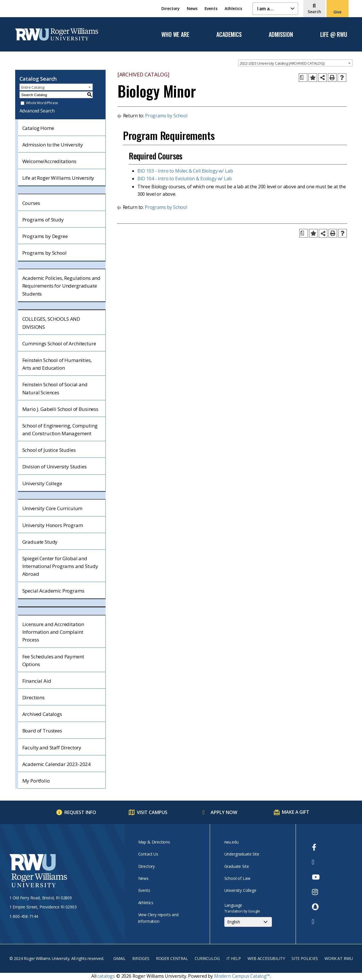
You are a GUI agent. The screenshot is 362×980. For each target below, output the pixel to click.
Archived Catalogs (42, 714)
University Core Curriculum (53, 508)
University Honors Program (53, 525)
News (192, 8)
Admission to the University (53, 145)
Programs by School (44, 253)
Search (314, 12)
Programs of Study (43, 220)
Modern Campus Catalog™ (242, 976)
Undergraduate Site (242, 854)
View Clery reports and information (158, 918)
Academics (229, 35)
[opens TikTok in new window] (316, 922)
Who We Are (175, 35)
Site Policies (305, 958)
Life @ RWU (334, 35)
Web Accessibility (266, 958)
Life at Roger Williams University (58, 178)
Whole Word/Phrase (42, 103)
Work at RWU (339, 958)
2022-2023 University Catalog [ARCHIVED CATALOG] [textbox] (282, 63)
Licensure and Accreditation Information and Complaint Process (53, 632)
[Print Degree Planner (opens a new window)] (303, 78)
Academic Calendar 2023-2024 (57, 764)
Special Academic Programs (53, 591)
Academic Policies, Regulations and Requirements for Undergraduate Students (62, 286)
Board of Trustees (42, 731)
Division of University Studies (55, 467)
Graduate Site (237, 866)
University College (42, 483)
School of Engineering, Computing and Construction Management (60, 429)
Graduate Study (40, 542)
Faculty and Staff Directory (52, 748)
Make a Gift (295, 812)
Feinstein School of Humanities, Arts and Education (57, 364)
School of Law (237, 878)
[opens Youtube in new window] (316, 877)
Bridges (141, 958)
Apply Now (224, 812)
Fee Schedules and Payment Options (53, 660)
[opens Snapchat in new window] (316, 907)
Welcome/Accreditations (49, 161)
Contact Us (148, 854)
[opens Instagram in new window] (316, 892)
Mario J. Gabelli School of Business (60, 409)
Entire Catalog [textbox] (33, 87)
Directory (171, 8)
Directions (33, 697)
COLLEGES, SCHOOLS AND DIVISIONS (51, 323)
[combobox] (295, 63)
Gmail (119, 958)
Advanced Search (37, 111)
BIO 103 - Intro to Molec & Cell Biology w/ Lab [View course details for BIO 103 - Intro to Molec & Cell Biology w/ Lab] (185, 171)
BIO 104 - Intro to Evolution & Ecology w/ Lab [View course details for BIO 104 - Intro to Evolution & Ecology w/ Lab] (185, 179)
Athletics (233, 8)
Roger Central (172, 958)
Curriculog (207, 958)
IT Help (234, 958)
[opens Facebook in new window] (316, 847)
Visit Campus (152, 812)
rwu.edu (232, 842)
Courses (31, 203)
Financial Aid (37, 681)
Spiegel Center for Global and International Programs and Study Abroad (60, 566)
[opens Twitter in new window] (316, 862)
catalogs (106, 976)
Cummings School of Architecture (59, 344)
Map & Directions (154, 842)
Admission (281, 35)
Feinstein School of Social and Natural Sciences (55, 388)
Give (337, 12)
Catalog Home (38, 128)
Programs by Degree (45, 236)
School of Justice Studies (49, 450)
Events (211, 8)
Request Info (80, 812)
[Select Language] (248, 922)
